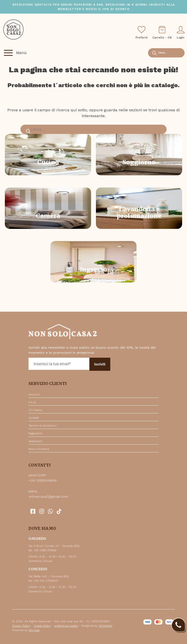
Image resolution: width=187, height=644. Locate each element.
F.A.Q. (32, 402)
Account (34, 394)
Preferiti (142, 33)
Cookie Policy (42, 626)
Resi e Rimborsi (39, 449)
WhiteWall (105, 626)
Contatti (34, 418)
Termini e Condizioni (42, 426)
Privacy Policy (21, 626)
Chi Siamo (35, 410)
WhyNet (34, 630)
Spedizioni (35, 441)
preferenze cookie (66, 626)
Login (181, 33)
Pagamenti (35, 433)
